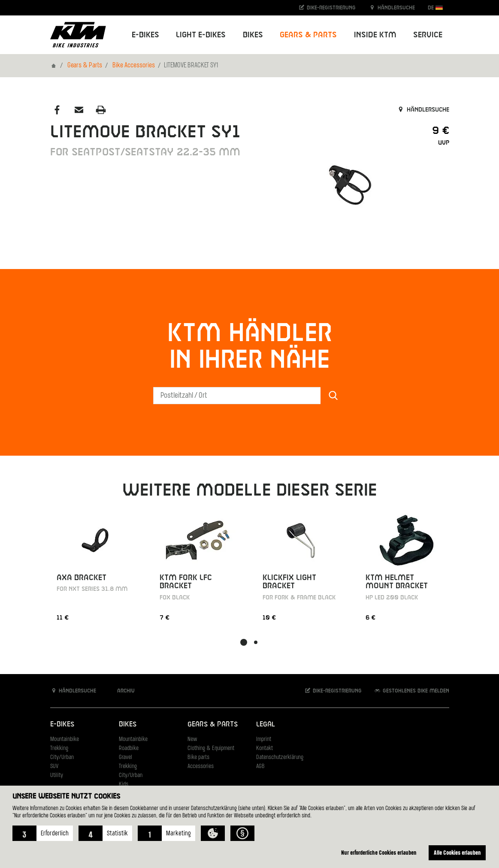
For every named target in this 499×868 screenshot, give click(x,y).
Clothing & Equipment (211, 749)
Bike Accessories (134, 66)
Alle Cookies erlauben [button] (457, 852)
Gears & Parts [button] (308, 35)
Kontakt (265, 749)
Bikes (128, 724)
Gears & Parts (85, 66)
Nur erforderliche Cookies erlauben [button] (379, 852)
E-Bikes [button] (145, 35)
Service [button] (428, 35)
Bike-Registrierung (327, 8)
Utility (57, 776)
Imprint (264, 739)
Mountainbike (65, 739)
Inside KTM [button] (375, 35)
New (192, 739)
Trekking (59, 749)
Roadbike (129, 749)
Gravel (126, 758)
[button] (43, 833)
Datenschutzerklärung (280, 758)
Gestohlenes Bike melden (411, 691)
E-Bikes (62, 724)
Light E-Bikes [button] (201, 35)
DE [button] (435, 8)
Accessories (201, 767)
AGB (260, 767)
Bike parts (198, 758)
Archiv (121, 691)
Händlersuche (392, 8)
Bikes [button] (253, 35)
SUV (54, 767)
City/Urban (62, 758)
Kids (124, 785)
